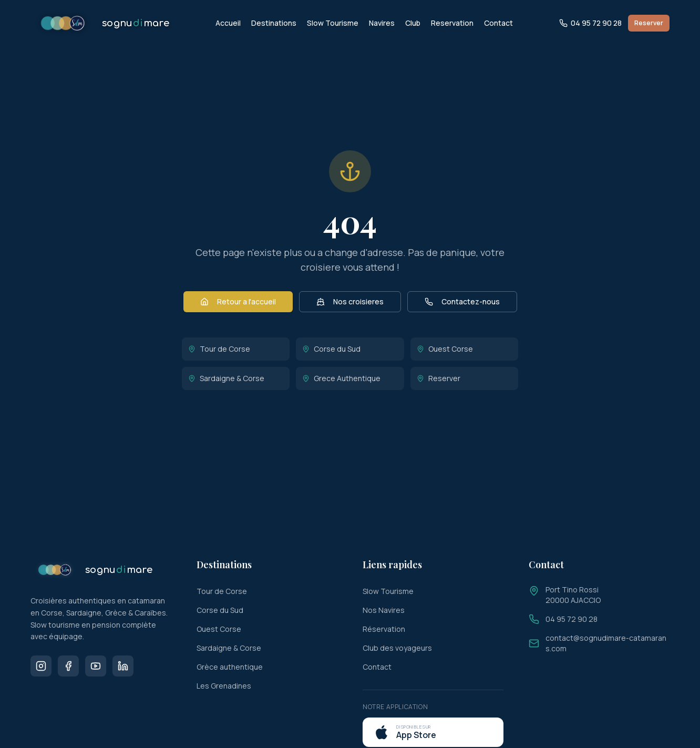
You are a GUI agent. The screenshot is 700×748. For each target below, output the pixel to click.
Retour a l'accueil (238, 301)
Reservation (452, 23)
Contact (498, 23)
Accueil (228, 23)
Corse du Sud (331, 349)
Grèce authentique (230, 667)
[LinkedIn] (123, 666)
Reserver (649, 23)
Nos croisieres (350, 301)
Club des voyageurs (397, 648)
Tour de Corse (219, 349)
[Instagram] (41, 666)
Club (413, 23)
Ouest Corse (445, 349)
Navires (382, 23)
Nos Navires (384, 610)
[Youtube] (96, 666)
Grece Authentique (341, 378)
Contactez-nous (462, 301)
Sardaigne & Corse (226, 378)
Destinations (274, 23)
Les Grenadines (224, 686)
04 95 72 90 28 (590, 23)
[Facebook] (68, 666)
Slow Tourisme (333, 23)
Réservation (384, 629)
